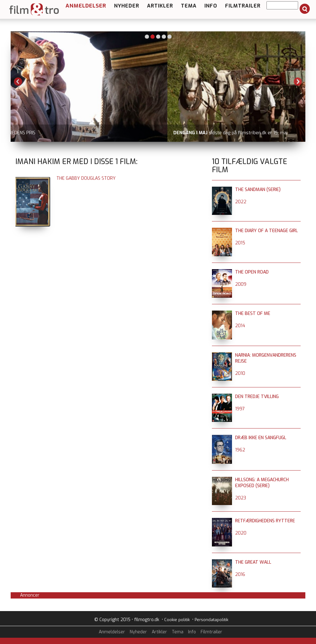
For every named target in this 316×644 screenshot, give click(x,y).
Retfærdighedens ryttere (265, 521)
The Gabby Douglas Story (86, 178)
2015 (240, 243)
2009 (241, 284)
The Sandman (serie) (258, 190)
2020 (241, 533)
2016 (240, 575)
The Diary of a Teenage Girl (266, 231)
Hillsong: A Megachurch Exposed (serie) (262, 483)
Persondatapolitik (211, 620)
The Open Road (252, 272)
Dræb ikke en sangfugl (261, 438)
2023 (241, 498)
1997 (240, 409)
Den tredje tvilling (257, 397)
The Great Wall (253, 562)
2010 (240, 373)
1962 (240, 450)
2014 (240, 326)
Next (298, 82)
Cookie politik (177, 620)
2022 (241, 202)
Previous (18, 82)
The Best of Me (253, 314)
